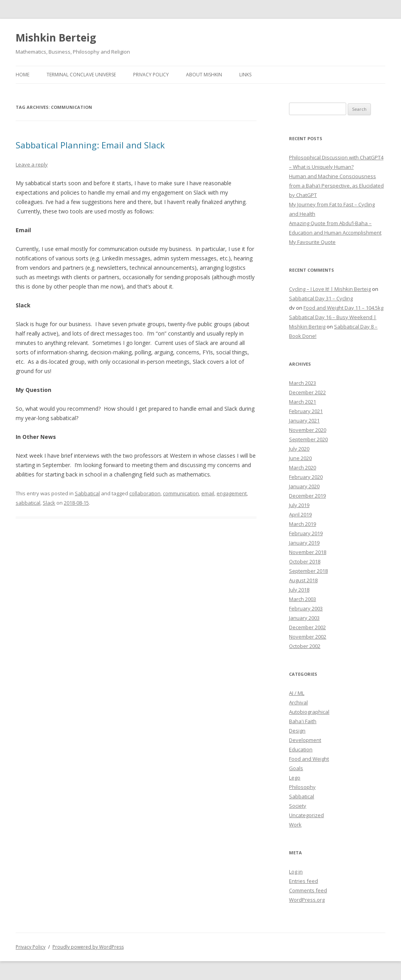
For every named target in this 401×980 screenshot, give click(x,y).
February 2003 (306, 608)
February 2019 (306, 533)
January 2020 (304, 486)
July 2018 (299, 590)
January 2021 (304, 421)
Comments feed (308, 890)
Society (298, 806)
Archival (298, 702)
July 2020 (299, 449)
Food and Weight (309, 759)
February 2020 (306, 477)
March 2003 (303, 599)
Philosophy (302, 787)
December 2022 (307, 392)
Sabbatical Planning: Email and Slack (90, 145)
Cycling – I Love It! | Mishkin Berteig (330, 289)
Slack (49, 503)
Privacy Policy (151, 75)
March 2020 (303, 467)
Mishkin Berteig (56, 38)
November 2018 (308, 552)
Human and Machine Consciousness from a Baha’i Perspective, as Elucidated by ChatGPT (336, 186)
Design (297, 731)
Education (301, 749)
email (208, 493)
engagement (232, 493)
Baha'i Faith (303, 721)
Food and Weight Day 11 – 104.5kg (343, 308)
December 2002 (307, 627)
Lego (295, 778)
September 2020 (308, 439)
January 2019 (304, 543)
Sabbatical (87, 493)
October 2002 (305, 646)
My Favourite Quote (312, 242)
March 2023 (303, 383)
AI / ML (297, 693)
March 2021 (303, 402)
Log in (296, 872)
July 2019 (299, 505)
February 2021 (306, 411)
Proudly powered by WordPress (88, 947)
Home (23, 75)
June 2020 (300, 458)
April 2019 (300, 514)
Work (295, 825)
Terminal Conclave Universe (81, 75)
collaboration (145, 493)
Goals (296, 768)
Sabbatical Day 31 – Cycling (321, 298)
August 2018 (303, 580)
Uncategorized (306, 815)
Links (245, 75)
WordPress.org (307, 900)
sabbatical (28, 503)
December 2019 (307, 496)
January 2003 (304, 618)
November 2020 (308, 430)
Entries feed (303, 881)
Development (305, 740)
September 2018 (308, 571)
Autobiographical (309, 712)
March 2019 (303, 524)
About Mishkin (204, 75)
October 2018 (305, 561)
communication (181, 493)
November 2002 (308, 637)
